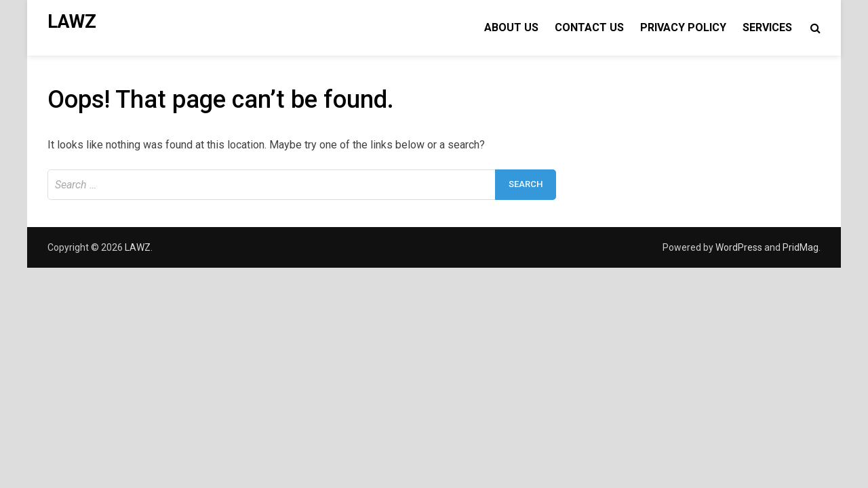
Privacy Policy (683, 27)
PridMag (801, 247)
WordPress (739, 247)
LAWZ (72, 22)
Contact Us (589, 27)
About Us (511, 27)
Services (767, 27)
